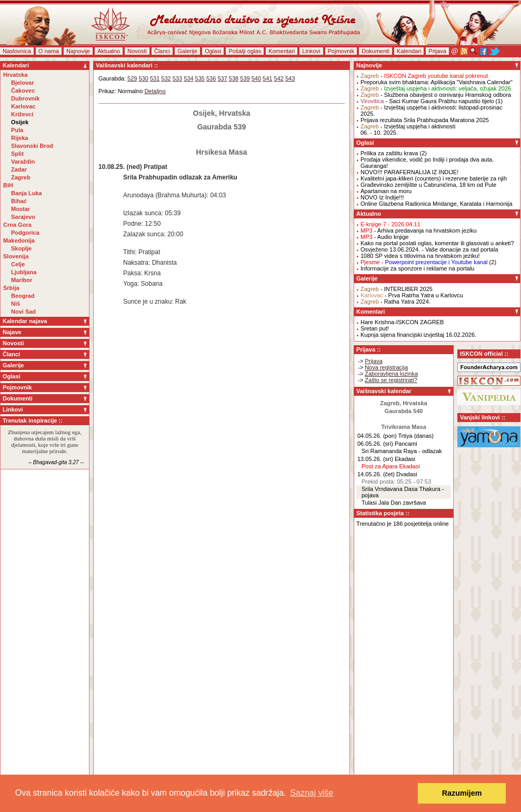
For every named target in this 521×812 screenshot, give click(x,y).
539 (245, 78)
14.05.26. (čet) (376, 474)
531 (155, 78)
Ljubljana (24, 272)
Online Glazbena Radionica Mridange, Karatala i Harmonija (437, 204)
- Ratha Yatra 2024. (395, 302)
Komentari (282, 51)
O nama (49, 51)
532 (166, 78)
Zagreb (21, 177)
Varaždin (23, 162)
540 (256, 78)
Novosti (137, 51)
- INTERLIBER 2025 (397, 289)
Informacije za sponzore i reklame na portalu (417, 268)
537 (222, 78)
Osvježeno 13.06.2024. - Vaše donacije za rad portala (429, 249)
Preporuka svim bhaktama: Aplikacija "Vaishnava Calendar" (437, 82)
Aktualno (109, 51)
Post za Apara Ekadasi (391, 466)
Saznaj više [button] (312, 793)
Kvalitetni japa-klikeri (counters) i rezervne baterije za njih (434, 178)
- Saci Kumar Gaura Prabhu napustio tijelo (427, 101)
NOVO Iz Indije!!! (382, 197)
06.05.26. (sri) (375, 444)
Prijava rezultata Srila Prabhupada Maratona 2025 (425, 120)
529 (132, 78)
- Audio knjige (385, 237)
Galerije (187, 51)
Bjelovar (22, 83)
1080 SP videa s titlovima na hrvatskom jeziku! (420, 256)
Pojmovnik (341, 51)
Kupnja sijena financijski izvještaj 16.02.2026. (418, 335)
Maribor (22, 280)
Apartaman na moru (386, 191)
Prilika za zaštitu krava (389, 153)
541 (267, 78)
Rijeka (19, 138)
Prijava (437, 51)
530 (143, 78)
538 (234, 78)
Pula (17, 130)
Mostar (21, 209)
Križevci (22, 114)
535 (200, 78)
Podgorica (25, 233)
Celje (18, 264)
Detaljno (155, 91)
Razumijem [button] (462, 793)
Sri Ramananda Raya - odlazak (402, 451)
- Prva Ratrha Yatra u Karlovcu (412, 295)
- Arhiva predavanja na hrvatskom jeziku (419, 230)
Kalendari (409, 51)
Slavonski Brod (32, 146)
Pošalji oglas (245, 51)
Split (17, 154)
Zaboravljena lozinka (391, 374)
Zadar (19, 169)
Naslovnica (17, 51)
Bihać (19, 201)
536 (211, 78)
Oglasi (213, 51)
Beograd (23, 296)
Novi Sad (23, 312)
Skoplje (21, 248)
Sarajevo (23, 217)
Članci (162, 51)
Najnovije (78, 51)
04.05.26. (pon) (377, 436)
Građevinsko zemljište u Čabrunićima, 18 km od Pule (428, 185)
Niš (16, 304)
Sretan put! (375, 328)
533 (177, 78)
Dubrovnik (25, 98)
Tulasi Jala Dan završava (394, 503)
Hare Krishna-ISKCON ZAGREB (402, 322)
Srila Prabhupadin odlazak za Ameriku (180, 177)
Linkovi (311, 51)
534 (188, 78)
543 (290, 78)
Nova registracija (386, 367)
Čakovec (23, 91)
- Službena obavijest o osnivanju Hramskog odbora (436, 95)
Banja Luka (27, 193)
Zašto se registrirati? (391, 380)
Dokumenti (375, 51)
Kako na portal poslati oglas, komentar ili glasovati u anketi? (437, 243)
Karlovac (23, 106)
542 (279, 78)
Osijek (20, 122)
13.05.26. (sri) (375, 459)
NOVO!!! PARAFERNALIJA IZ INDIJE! (409, 172)
